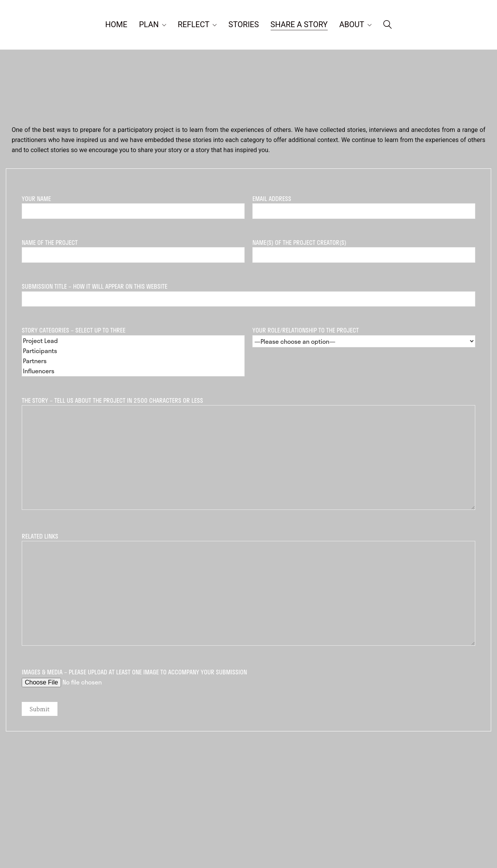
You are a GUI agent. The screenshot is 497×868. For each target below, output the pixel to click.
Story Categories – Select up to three (133, 351)
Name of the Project (133, 249)
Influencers (133, 371)
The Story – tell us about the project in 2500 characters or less (248, 454)
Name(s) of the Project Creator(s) (364, 249)
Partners (133, 361)
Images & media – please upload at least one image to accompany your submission (248, 677)
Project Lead (133, 341)
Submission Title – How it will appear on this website (248, 293)
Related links (248, 590)
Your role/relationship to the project (364, 336)
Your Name (133, 205)
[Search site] (388, 25)
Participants (133, 351)
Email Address (364, 205)
